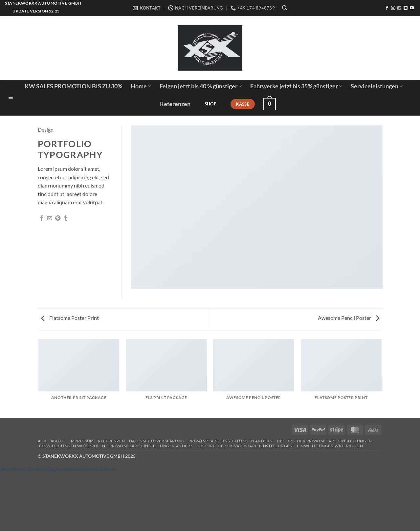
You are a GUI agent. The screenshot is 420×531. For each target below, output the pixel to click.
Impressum (82, 441)
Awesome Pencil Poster (349, 318)
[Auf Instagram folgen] (393, 8)
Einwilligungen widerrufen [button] (72, 446)
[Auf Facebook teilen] (42, 218)
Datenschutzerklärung (157, 441)
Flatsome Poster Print (70, 318)
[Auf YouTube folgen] (412, 8)
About (58, 441)
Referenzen (175, 104)
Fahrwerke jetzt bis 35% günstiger (296, 86)
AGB (42, 441)
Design (46, 130)
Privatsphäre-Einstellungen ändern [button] (231, 441)
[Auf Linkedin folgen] (406, 8)
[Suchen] (285, 8)
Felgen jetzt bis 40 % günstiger (201, 86)
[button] (11, 98)
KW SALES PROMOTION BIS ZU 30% (73, 86)
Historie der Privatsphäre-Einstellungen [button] (324, 441)
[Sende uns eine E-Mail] (399, 8)
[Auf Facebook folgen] (387, 8)
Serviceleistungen (377, 86)
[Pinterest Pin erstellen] (58, 218)
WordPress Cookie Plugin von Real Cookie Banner (58, 469)
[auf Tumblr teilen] (66, 218)
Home (141, 86)
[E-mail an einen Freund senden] (50, 218)
